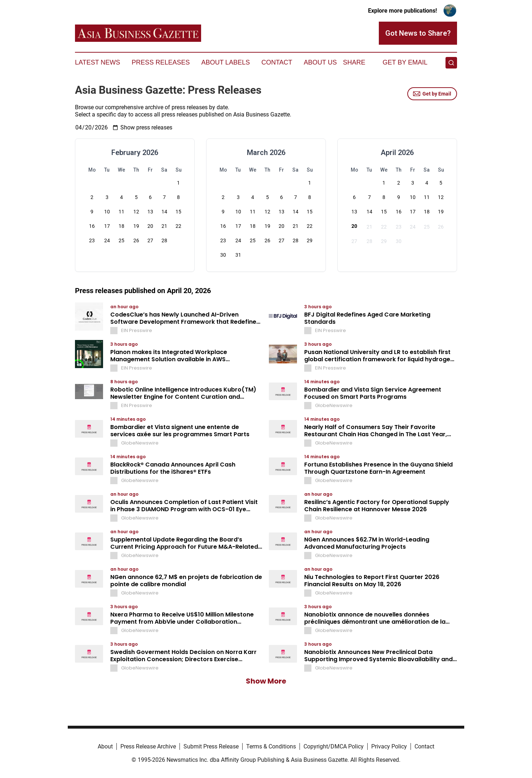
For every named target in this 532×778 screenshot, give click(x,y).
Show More (266, 681)
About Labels (225, 62)
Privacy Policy (389, 746)
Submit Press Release (211, 746)
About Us (320, 62)
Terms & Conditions (271, 746)
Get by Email (432, 94)
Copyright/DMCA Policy (334, 746)
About (105, 746)
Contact (277, 62)
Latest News (97, 62)
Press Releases (161, 62)
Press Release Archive (148, 746)
